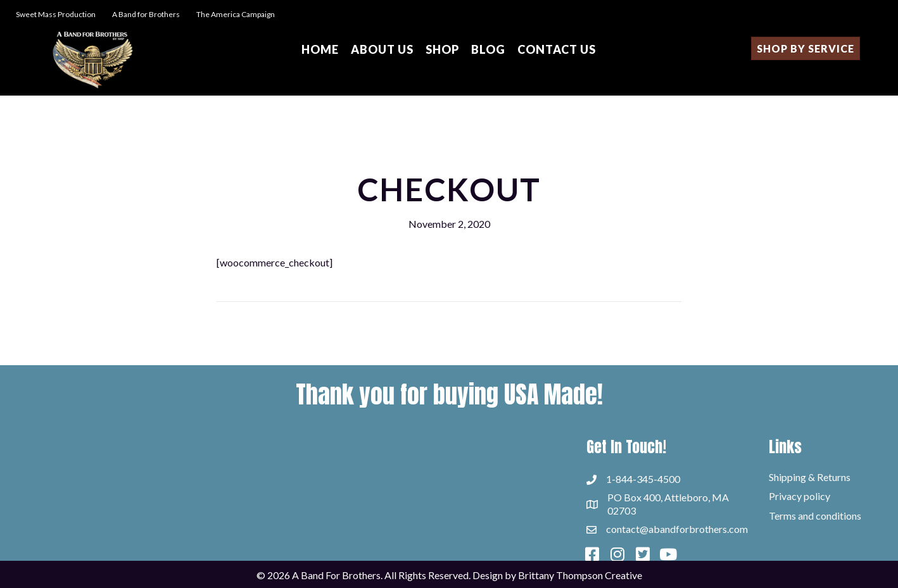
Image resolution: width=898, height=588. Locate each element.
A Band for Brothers (147, 14)
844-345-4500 (648, 479)
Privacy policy (800, 496)
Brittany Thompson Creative (580, 575)
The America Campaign (235, 14)
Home (320, 49)
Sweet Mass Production (56, 14)
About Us (382, 49)
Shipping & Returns (810, 477)
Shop (442, 49)
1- (611, 479)
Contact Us (557, 49)
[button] (592, 554)
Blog (488, 49)
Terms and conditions (815, 516)
